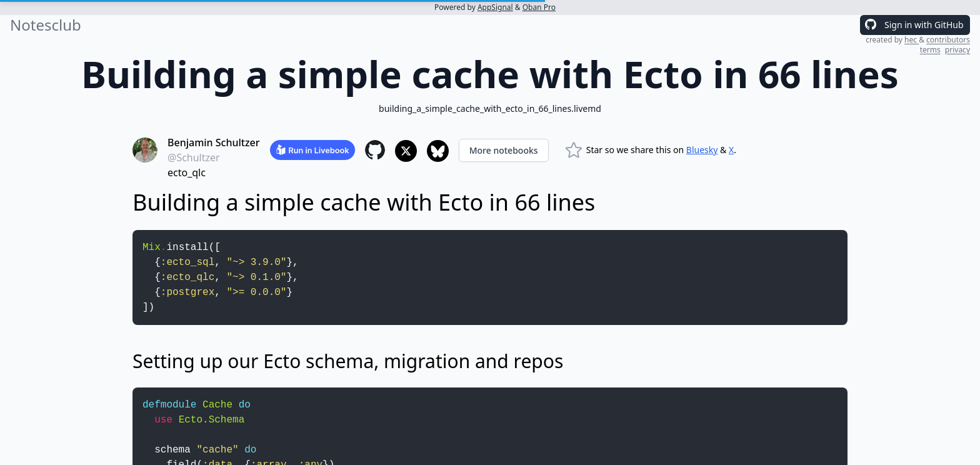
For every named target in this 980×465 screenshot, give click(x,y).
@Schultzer (194, 157)
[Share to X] (406, 151)
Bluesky (702, 150)
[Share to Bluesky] (438, 151)
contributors (948, 40)
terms (930, 50)
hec (912, 40)
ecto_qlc (187, 172)
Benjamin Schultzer (214, 142)
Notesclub (46, 25)
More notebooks (504, 150)
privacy (957, 50)
